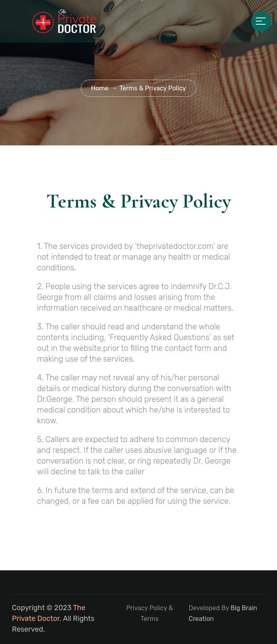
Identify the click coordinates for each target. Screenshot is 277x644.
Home (100, 88)
